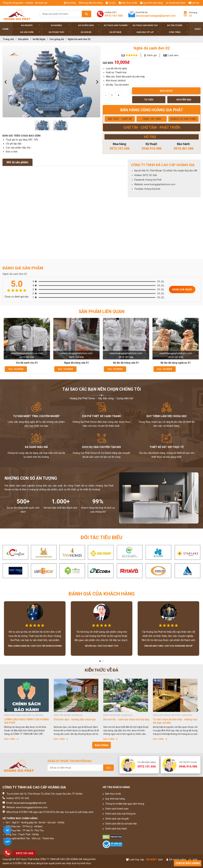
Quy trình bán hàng (151, 3)
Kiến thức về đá (128, 3)
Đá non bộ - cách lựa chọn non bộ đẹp (176, 719)
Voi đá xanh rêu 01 (27, 363)
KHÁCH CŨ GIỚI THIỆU (183, 119)
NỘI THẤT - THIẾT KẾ (120, 119)
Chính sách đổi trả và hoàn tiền (120, 824)
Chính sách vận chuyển (116, 819)
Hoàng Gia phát (152, 189)
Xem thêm (101, 745)
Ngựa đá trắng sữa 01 (77, 363)
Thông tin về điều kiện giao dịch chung (123, 804)
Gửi (108, 768)
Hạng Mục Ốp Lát (147, 32)
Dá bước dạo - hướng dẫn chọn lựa (124, 719)
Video (198, 29)
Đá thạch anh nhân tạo (146, 25)
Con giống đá (57, 39)
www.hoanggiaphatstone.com (160, 184)
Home (5, 29)
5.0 (123, 55)
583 (165, 55)
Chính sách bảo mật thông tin (119, 814)
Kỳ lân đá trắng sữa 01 (126, 363)
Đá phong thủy (59, 32)
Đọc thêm (11, 739)
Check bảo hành (176, 3)
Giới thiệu (70, 3)
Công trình (178, 32)
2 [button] (103, 662)
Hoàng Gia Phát (153, 180)
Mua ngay (166, 91)
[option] (51, 82)
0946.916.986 (152, 148)
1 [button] (100, 662)
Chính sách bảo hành (115, 829)
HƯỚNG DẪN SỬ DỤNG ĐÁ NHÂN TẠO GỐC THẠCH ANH (27, 721)
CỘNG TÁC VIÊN (152, 119)
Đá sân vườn (30, 32)
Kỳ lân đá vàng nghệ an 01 (176, 363)
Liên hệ (194, 3)
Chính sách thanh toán (116, 809)
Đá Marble (60, 25)
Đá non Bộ (90, 32)
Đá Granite (31, 25)
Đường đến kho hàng (91, 3)
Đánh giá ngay (182, 289)
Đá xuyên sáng (89, 25)
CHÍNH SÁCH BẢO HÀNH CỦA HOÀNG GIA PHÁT (76, 721)
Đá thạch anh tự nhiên (116, 25)
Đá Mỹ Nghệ (119, 32)
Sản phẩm (23, 39)
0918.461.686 (184, 148)
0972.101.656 (120, 148)
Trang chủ (8, 39)
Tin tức (111, 3)
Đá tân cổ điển (178, 25)
